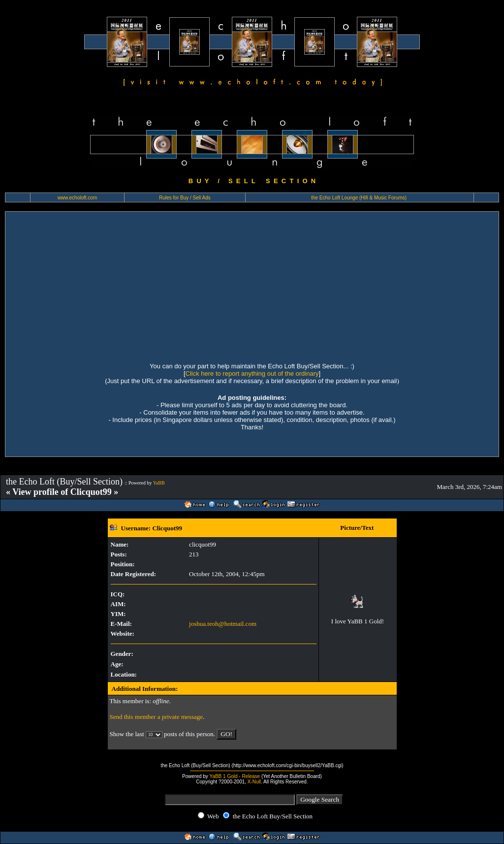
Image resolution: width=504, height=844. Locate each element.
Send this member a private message (157, 717)
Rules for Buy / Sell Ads (185, 198)
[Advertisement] (252, 286)
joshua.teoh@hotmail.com (223, 624)
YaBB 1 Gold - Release (235, 776)
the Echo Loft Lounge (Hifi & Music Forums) (359, 198)
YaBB (159, 483)
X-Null (254, 782)
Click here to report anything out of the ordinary (252, 373)
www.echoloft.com (78, 198)
